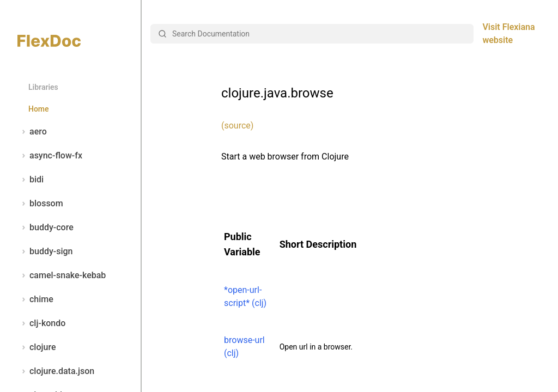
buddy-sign (45, 252)
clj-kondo (41, 323)
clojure (37, 347)
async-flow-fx (50, 156)
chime (35, 299)
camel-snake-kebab (62, 275)
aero (32, 132)
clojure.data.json (56, 371)
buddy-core (46, 228)
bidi (31, 180)
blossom (40, 204)
